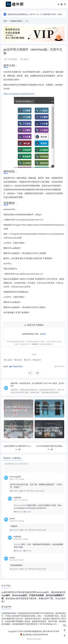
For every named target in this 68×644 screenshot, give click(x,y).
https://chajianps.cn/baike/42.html (19, 94)
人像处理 (8, 360)
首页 (5, 21)
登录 (43, 334)
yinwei (12, 518)
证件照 (28, 360)
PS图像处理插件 (16, 21)
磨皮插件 (18, 360)
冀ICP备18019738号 (51, 631)
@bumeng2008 (21, 505)
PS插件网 (38, 383)
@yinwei (18, 544)
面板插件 (37, 360)
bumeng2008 (15, 477)
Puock (39, 639)
